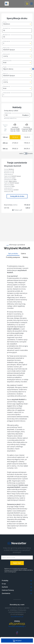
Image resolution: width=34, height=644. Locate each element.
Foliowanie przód (7, 61)
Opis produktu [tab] (13, 254)
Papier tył (5, 74)
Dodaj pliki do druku (17, 196)
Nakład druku (8, 113)
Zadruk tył (5, 80)
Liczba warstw (6, 41)
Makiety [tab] (25, 257)
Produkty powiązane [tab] (13, 257)
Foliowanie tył (6, 86)
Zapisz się (17, 563)
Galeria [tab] (23, 254)
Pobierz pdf (17, 210)
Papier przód (6, 48)
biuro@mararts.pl (17, 617)
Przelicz (25, 115)
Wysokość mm (6, 35)
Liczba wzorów (6, 93)
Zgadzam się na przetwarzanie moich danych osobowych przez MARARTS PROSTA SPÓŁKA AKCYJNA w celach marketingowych (19, 570)
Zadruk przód (6, 54)
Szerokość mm (7, 28)
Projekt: (5, 67)
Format (5, 22)
